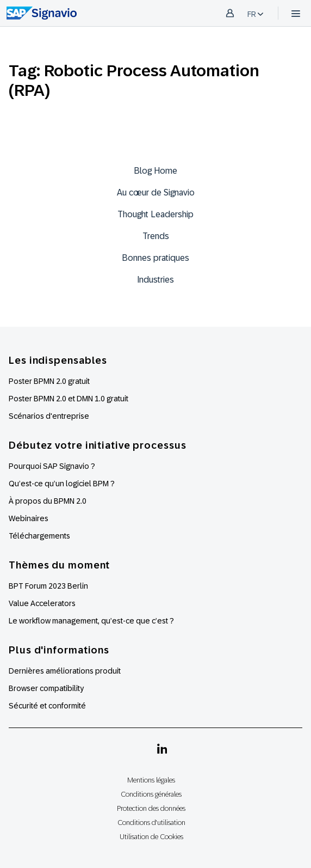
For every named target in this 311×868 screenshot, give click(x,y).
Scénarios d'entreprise (49, 416)
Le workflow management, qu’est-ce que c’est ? (91, 621)
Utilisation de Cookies (151, 837)
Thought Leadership (155, 214)
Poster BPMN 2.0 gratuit (49, 381)
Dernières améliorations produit (65, 671)
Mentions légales (151, 780)
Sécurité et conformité (47, 706)
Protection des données (151, 808)
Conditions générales (151, 794)
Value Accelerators (42, 603)
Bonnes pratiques (155, 258)
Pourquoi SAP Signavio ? (52, 466)
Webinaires (29, 518)
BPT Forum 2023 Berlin (48, 586)
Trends (156, 236)
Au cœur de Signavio (156, 192)
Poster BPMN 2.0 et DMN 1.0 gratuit (69, 399)
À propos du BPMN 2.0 (48, 501)
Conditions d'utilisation (151, 823)
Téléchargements (39, 536)
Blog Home (155, 171)
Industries (155, 280)
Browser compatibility (46, 688)
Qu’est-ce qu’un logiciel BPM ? (62, 484)
